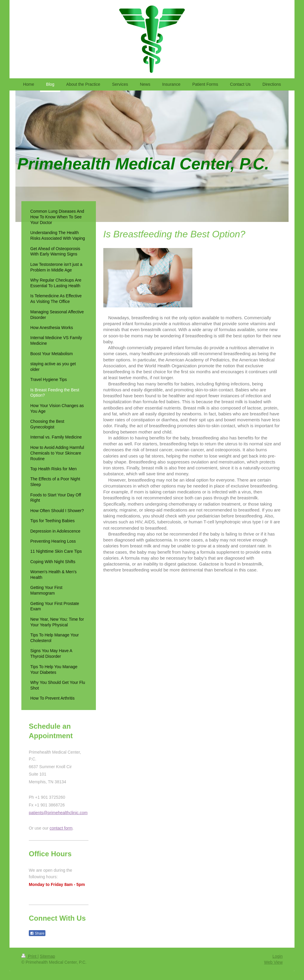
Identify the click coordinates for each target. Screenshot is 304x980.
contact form (61, 828)
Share (37, 933)
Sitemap (47, 956)
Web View (273, 962)
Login (278, 956)
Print (30, 956)
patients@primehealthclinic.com (58, 813)
